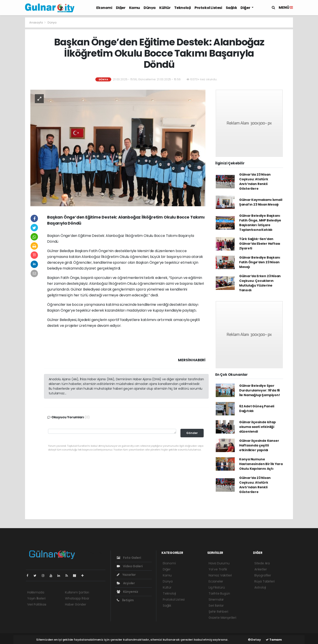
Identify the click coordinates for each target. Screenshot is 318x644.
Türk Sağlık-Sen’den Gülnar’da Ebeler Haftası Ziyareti (260, 244)
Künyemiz (128, 592)
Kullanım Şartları (77, 592)
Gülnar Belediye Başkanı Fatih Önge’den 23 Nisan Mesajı (260, 262)
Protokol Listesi (208, 8)
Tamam (274, 640)
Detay (254, 640)
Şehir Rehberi (218, 612)
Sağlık (231, 8)
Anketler (260, 569)
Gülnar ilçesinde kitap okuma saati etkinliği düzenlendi (257, 427)
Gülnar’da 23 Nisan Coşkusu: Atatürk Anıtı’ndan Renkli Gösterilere (255, 182)
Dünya (150, 8)
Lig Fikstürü (217, 587)
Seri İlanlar (216, 606)
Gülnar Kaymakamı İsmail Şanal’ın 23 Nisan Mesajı (261, 202)
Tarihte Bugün (219, 593)
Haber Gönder (76, 604)
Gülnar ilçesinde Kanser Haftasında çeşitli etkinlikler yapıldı (259, 445)
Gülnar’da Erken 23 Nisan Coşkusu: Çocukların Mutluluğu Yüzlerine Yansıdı (260, 283)
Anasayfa (36, 22)
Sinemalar (216, 599)
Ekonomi (104, 8)
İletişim (125, 600)
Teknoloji (183, 8)
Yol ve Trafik (218, 569)
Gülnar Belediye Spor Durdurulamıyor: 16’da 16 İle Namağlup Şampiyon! (260, 390)
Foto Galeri (129, 558)
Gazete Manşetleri (222, 618)
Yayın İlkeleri (36, 598)
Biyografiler (263, 575)
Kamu (135, 8)
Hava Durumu (219, 563)
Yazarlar (126, 575)
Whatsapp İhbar (77, 598)
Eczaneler (216, 581)
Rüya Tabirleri (264, 581)
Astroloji (260, 587)
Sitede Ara (262, 563)
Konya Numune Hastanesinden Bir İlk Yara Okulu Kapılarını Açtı (261, 464)
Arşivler (126, 583)
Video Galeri (130, 566)
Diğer (121, 8)
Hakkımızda (36, 592)
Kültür (165, 8)
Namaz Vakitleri (220, 575)
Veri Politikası (37, 604)
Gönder (192, 433)
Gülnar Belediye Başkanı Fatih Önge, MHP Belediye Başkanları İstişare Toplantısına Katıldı (260, 223)
